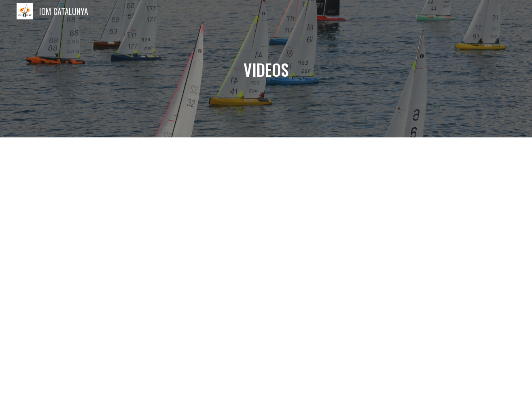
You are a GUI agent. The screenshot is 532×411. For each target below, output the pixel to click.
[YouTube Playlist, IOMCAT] (266, 274)
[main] (266, 69)
